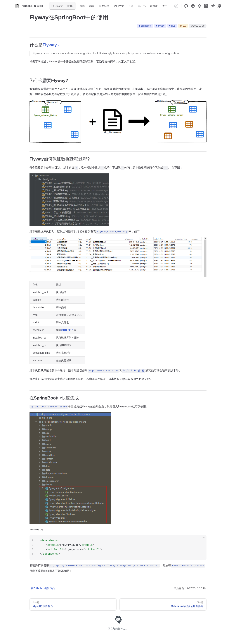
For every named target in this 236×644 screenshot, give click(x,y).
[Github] (186, 6)
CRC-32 (66, 330)
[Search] (63, 6)
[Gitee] (193, 6)
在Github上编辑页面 (43, 588)
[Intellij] (206, 6)
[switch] (176, 6)
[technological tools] (219, 6)
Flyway (50, 45)
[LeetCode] (199, 6)
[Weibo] (213, 6)
